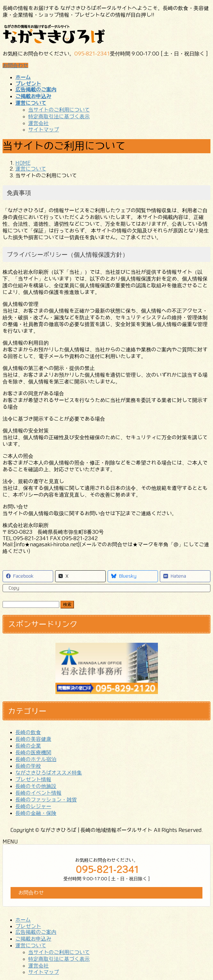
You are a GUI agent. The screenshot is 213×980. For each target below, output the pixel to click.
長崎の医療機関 (33, 752)
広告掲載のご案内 (36, 932)
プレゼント (28, 926)
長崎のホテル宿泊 (36, 759)
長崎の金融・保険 (36, 813)
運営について (31, 945)
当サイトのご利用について (59, 110)
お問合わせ (15, 65)
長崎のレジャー (33, 806)
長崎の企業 (28, 746)
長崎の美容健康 (33, 739)
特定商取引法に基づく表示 (59, 116)
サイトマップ (44, 130)
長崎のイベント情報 (38, 793)
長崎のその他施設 (36, 786)
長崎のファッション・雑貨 (46, 800)
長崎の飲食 (28, 732)
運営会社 (38, 123)
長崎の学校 (28, 766)
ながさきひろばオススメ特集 (49, 773)
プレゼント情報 (33, 779)
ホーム (23, 920)
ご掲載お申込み (33, 939)
